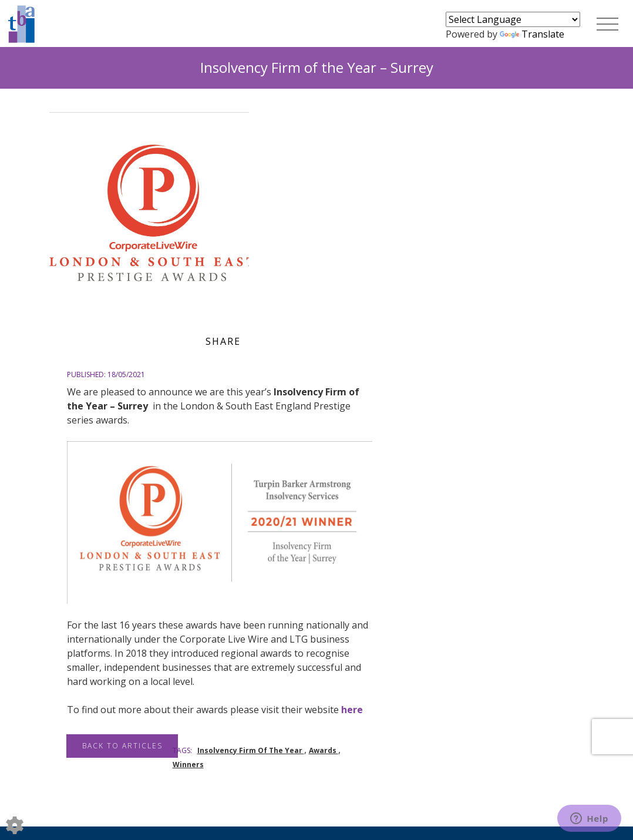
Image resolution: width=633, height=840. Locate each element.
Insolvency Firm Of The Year (251, 750)
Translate (532, 34)
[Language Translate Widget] (513, 19)
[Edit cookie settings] (15, 824)
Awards (324, 750)
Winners (188, 765)
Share (223, 341)
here (352, 710)
